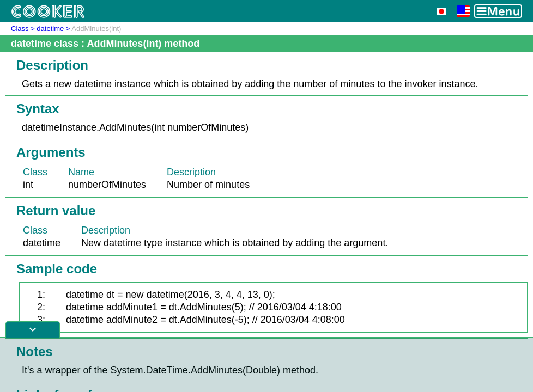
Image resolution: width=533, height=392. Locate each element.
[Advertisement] (266, 365)
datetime (50, 29)
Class (20, 29)
